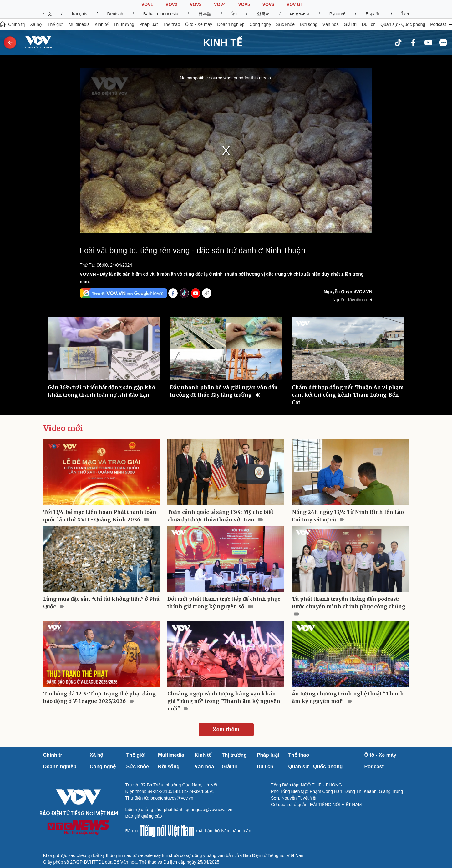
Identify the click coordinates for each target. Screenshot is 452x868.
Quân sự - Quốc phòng (403, 24)
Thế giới (56, 24)
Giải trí (350, 24)
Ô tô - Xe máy (199, 24)
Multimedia (79, 24)
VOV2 (171, 4)
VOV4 (220, 4)
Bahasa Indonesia (161, 14)
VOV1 (147, 4)
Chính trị (17, 24)
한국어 (263, 14)
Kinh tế (102, 24)
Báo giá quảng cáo (144, 816)
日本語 (205, 14)
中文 (48, 14)
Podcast (438, 24)
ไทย (405, 14)
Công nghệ (260, 24)
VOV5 (244, 4)
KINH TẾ (223, 43)
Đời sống (309, 24)
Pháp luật (148, 24)
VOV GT (295, 4)
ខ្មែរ (234, 14)
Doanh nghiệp (231, 24)
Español (374, 14)
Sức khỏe (285, 24)
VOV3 (196, 4)
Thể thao (171, 24)
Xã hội (36, 24)
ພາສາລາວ (300, 14)
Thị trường (124, 24)
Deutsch (115, 14)
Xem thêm (226, 730)
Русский (338, 14)
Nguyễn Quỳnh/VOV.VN (348, 292)
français (79, 14)
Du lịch (368, 24)
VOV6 (268, 4)
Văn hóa (331, 24)
